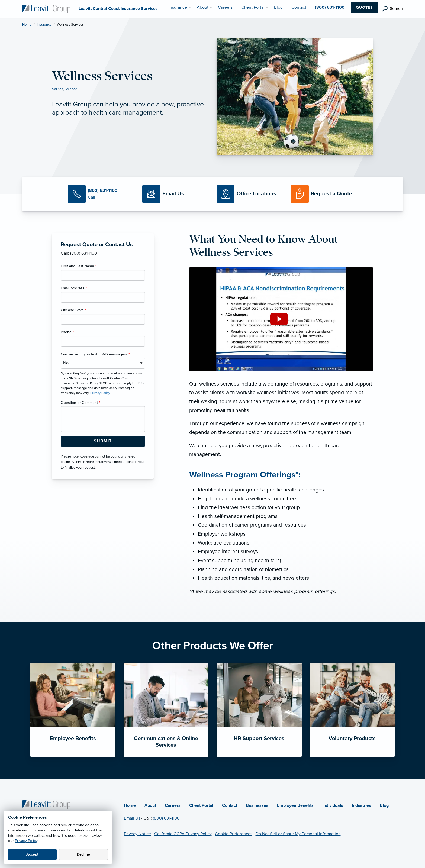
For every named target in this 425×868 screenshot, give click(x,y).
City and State (73, 310)
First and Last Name (79, 266)
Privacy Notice (137, 834)
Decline (83, 854)
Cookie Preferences (234, 834)
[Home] (46, 804)
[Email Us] (173, 194)
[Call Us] (101, 194)
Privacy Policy (26, 841)
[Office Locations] (250, 194)
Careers (173, 805)
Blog (384, 805)
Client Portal (201, 805)
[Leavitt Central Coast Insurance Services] (46, 8)
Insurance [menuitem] (178, 7)
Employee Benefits (295, 805)
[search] (392, 9)
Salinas (58, 89)
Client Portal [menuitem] (253, 7)
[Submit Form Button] (103, 441)
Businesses (257, 805)
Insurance (44, 25)
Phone (67, 332)
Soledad (71, 89)
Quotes (364, 7)
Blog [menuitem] (278, 7)
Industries (361, 805)
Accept (32, 854)
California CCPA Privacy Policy (183, 834)
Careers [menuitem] (225, 7)
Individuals (333, 805)
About (150, 805)
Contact (230, 805)
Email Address (74, 288)
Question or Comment (81, 403)
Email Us (132, 818)
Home (27, 25)
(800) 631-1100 (166, 818)
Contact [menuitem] (299, 7)
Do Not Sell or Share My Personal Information (298, 834)
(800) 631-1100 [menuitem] (330, 7)
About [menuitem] (203, 7)
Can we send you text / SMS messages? (95, 354)
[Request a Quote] (324, 194)
